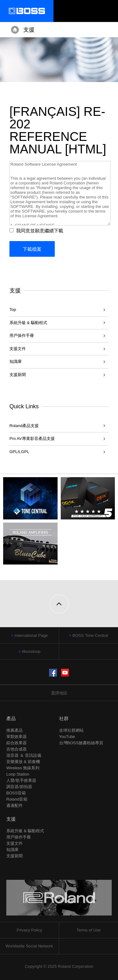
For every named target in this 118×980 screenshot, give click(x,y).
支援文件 (18, 349)
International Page (31, 635)
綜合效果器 (17, 743)
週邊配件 (14, 805)
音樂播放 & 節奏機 (23, 762)
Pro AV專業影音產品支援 (32, 438)
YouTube (67, 737)
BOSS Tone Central (90, 635)
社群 (64, 718)
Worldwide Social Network (29, 946)
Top (13, 309)
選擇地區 (59, 693)
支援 (29, 30)
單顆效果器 (17, 737)
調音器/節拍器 (19, 787)
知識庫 (16, 361)
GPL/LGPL (19, 452)
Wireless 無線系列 (23, 768)
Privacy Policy (29, 930)
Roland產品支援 (24, 426)
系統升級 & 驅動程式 (28, 323)
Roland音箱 (17, 799)
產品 (11, 718)
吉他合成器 (17, 749)
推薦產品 (14, 730)
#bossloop (31, 651)
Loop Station (18, 774)
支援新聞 (18, 375)
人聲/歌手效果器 (21, 780)
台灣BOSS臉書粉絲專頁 (81, 743)
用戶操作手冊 (22, 335)
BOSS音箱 (16, 793)
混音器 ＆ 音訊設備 (24, 755)
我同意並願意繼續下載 (40, 231)
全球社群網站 (71, 730)
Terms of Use (89, 930)
